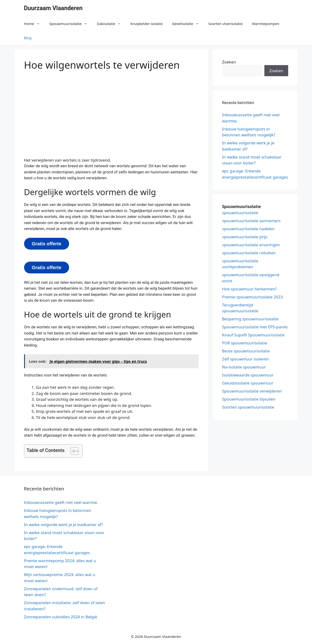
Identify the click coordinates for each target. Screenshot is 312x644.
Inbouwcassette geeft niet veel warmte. (61, 502)
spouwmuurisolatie (240, 213)
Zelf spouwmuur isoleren (246, 359)
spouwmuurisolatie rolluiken (249, 253)
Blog (28, 38)
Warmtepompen (266, 24)
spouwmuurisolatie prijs (245, 237)
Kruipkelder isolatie (146, 24)
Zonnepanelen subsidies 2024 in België (61, 617)
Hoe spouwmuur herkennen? (250, 289)
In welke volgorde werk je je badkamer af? (64, 525)
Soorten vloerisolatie (226, 24)
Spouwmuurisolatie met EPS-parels (255, 327)
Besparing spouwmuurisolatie (250, 319)
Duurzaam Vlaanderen (53, 8)
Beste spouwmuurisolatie (246, 351)
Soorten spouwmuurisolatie (248, 407)
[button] (72, 451)
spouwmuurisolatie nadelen (248, 229)
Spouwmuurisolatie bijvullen (249, 399)
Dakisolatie (111, 24)
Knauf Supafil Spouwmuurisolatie (253, 335)
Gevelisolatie (188, 24)
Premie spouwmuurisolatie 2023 (253, 297)
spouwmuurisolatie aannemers (251, 221)
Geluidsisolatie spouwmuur (248, 383)
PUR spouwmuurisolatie (245, 343)
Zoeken (229, 62)
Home (34, 24)
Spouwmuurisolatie (71, 24)
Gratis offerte (47, 244)
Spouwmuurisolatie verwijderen (252, 391)
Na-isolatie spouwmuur (244, 367)
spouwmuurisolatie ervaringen (251, 245)
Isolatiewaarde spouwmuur (248, 375)
